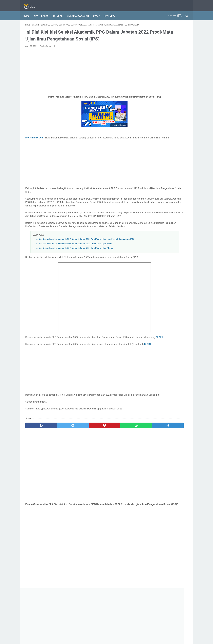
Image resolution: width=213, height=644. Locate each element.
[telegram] (123, 467)
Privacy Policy (105, 634)
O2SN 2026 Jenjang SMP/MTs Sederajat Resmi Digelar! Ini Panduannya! (163, 142)
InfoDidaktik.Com (34, 148)
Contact (92, 634)
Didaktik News (43, 11)
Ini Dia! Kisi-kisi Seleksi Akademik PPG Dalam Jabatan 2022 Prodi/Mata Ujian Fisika (74, 271)
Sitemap (129, 634)
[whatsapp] (102, 467)
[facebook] (36, 467)
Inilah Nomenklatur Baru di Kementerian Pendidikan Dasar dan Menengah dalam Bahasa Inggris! (165, 162)
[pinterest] (80, 467)
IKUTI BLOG (112, 11)
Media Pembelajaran (80, 11)
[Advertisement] (80, 78)
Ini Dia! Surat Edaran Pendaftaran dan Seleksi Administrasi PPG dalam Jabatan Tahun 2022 (166, 411)
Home (28, 11)
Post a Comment (47, 53)
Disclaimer (118, 634)
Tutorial (60, 11)
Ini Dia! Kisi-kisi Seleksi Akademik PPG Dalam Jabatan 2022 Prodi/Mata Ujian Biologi (75, 276)
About (83, 634)
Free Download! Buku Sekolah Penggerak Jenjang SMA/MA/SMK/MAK (162, 432)
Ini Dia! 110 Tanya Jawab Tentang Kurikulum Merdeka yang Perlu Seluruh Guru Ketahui (164, 339)
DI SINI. (50, 371)
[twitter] (58, 467)
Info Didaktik (111, 640)
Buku (98, 11)
